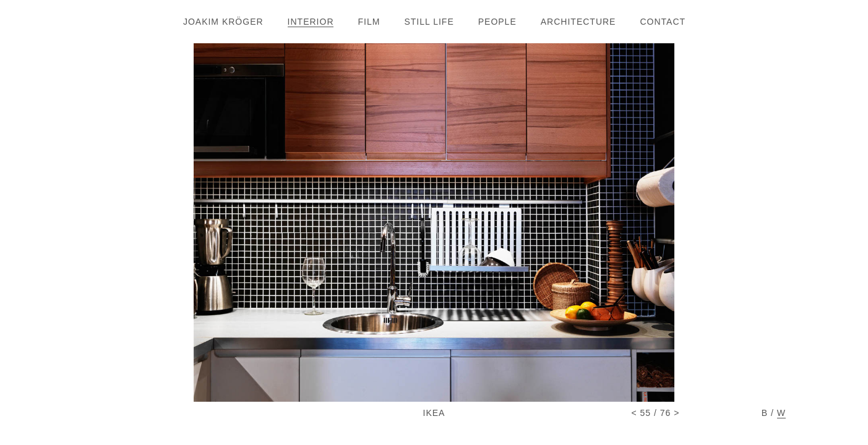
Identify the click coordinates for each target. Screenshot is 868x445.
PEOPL (497, 22)
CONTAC (662, 22)
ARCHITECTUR (578, 22)
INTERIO (311, 22)
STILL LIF (428, 22)
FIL (369, 22)
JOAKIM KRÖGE (223, 22)
